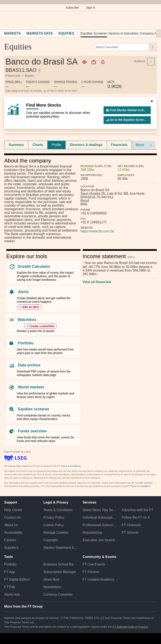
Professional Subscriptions (100, 525)
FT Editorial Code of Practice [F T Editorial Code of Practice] (130, 627)
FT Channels (131, 525)
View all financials (97, 282)
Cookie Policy (54, 525)
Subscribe (72, 8)
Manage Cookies (56, 533)
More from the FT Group (23, 606)
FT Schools (130, 533)
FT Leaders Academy (99, 579)
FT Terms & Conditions (69, 466)
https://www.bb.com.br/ (97, 231)
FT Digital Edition (17, 579)
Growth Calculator (34, 267)
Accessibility (13, 533)
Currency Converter (58, 594)
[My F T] (152, 20)
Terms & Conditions (58, 510)
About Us (11, 525)
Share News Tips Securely (100, 510)
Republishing (92, 533)
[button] (6, 20)
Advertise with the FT (138, 510)
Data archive (29, 365)
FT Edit (10, 587)
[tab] (16, 145)
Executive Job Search (99, 540)
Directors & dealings (86, 145)
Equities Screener (94, 33)
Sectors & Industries (123, 33)
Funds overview (32, 431)
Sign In (91, 8)
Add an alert (31, 307)
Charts (38, 145)
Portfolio (26, 343)
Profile (56, 145)
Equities (66, 33)
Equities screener (34, 409)
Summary (16, 145)
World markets (31, 387)
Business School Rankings (61, 564)
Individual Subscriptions (100, 517)
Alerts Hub (12, 594)
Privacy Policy (54, 517)
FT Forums (91, 572)
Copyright (51, 540)
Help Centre (13, 510)
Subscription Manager (60, 572)
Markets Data (40, 33)
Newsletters (52, 587)
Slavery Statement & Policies (61, 548)
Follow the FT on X (136, 517)
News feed (51, 579)
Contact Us (12, 517)
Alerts (23, 292)
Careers (10, 540)
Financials (119, 145)
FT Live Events (94, 564)
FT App (10, 572)
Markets (12, 33)
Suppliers (11, 548)
